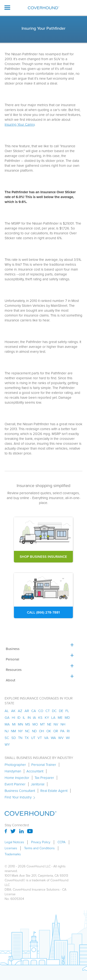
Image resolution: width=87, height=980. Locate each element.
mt (42, 724)
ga (7, 718)
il (24, 718)
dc (54, 711)
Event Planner (15, 784)
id (19, 718)
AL (7, 711)
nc (27, 731)
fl (67, 711)
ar (27, 711)
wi (68, 738)
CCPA (61, 842)
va (46, 738)
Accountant (35, 771)
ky (47, 718)
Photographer (15, 765)
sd (14, 738)
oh (42, 731)
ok (49, 731)
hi (13, 718)
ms (28, 724)
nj (7, 731)
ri (68, 731)
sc (7, 738)
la (53, 718)
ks (40, 718)
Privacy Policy (41, 842)
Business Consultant (20, 791)
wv (61, 738)
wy (7, 745)
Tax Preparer (44, 778)
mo (35, 724)
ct (48, 711)
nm (13, 731)
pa (62, 731)
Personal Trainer (44, 765)
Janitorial (38, 784)
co (41, 711)
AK (13, 711)
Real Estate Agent (54, 791)
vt (40, 738)
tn (20, 738)
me (60, 718)
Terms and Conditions (39, 848)
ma (7, 724)
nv (56, 724)
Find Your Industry (18, 797)
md (67, 718)
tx (27, 738)
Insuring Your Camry (20, 124)
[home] (43, 8)
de (61, 711)
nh (63, 724)
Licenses (11, 848)
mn (20, 724)
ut (33, 738)
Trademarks (13, 854)
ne (49, 724)
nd (34, 731)
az (20, 711)
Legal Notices (14, 842)
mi (14, 724)
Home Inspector (17, 778)
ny (21, 731)
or (56, 731)
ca (34, 711)
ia (34, 718)
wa (53, 738)
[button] (7, 8)
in (29, 718)
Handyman (13, 771)
